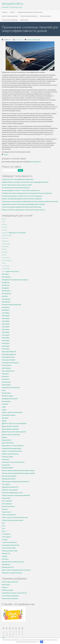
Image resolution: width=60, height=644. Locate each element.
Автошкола (5, 379)
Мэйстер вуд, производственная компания (15, 482)
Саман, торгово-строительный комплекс (15, 517)
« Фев (3, 638)
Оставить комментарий (33, 40)
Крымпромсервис (8, 468)
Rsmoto (4, 255)
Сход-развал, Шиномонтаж (11, 545)
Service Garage (7, 260)
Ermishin (4, 224)
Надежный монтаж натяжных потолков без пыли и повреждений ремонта (25, 182)
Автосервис (6, 310)
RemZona (5, 252)
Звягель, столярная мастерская (12, 451)
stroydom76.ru (12, 4)
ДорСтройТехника (8, 443)
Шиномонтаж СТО (8, 567)
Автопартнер (6, 299)
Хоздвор (5, 556)
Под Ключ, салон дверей (10, 490)
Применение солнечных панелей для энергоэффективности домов (23, 204)
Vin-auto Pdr (6, 269)
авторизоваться (36, 162)
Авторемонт (6, 307)
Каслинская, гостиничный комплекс (13, 462)
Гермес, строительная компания (12, 412)
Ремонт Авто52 (7, 512)
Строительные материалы (29, 16)
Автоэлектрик (6, 382)
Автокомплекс (6, 293)
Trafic (4, 263)
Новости (12, 12)
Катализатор (6, 465)
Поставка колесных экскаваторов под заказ (16, 188)
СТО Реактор (6, 534)
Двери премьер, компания (10, 426)
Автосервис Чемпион (9, 360)
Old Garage (5, 246)
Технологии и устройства (10, 20)
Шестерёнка (6, 564)
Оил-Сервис (6, 484)
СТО (3, 523)
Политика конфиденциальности (12, 493)
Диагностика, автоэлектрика (11, 434)
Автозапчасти (6, 291)
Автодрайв (5, 288)
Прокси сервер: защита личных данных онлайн (17, 185)
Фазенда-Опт (6, 553)
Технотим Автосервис (9, 548)
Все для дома (6, 401)
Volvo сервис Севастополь (10, 271)
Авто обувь (5, 274)
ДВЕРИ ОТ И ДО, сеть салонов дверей (14, 423)
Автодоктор (6, 285)
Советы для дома (45, 16)
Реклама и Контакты (8, 506)
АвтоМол (5, 296)
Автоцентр (5, 374)
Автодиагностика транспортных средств (15, 280)
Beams (4, 219)
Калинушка (6, 459)
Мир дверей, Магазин (9, 479)
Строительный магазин (9, 542)
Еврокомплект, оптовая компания (13, 446)
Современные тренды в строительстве (30, 12)
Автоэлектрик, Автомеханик (11, 387)
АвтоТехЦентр (7, 365)
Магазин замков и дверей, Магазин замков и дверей (18, 470)
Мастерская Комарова (9, 476)
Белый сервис (6, 393)
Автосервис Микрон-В (9, 352)
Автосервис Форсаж (8, 357)
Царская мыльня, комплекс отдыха (13, 562)
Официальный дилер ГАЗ (10, 487)
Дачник (4, 421)
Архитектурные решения (10, 16)
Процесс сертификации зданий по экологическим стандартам (22, 199)
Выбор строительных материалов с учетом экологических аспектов (23, 210)
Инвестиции (24, 20)
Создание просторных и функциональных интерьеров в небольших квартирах (27, 193)
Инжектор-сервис (8, 457)
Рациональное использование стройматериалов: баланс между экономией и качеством (30, 201)
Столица (5, 540)
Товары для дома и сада (10, 551)
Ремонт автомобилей (9, 515)
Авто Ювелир (6, 277)
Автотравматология (8, 371)
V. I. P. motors (6, 266)
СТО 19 (4, 531)
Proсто (4, 249)
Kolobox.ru (5, 241)
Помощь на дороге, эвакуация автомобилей (16, 495)
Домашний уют (7, 440)
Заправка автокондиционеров (12, 448)
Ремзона (5, 509)
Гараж (4, 407)
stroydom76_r (19, 40)
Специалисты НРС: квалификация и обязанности (18, 179)
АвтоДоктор (6, 282)
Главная (5, 12)
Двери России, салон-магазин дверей (14, 432)
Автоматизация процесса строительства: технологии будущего (22, 196)
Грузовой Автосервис (9, 415)
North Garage (6, 244)
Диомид (4, 437)
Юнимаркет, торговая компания (12, 573)
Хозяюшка (5, 559)
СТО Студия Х (6, 537)
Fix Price (4, 227)
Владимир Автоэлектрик (10, 399)
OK (42, 642)
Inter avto (5, 238)
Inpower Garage (7, 235)
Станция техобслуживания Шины (13, 520)
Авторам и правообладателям (12, 305)
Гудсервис (5, 418)
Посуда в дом (6, 498)
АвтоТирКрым (6, 368)
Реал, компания (7, 501)
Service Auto (6, 258)
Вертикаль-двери (7, 396)
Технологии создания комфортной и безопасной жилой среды (22, 207)
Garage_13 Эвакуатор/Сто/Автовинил (14, 233)
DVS (3, 222)
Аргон (4, 390)
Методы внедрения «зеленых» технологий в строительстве (21, 190)
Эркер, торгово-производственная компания (16, 570)
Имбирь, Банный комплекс (10, 454)
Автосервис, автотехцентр (10, 363)
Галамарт (5, 404)
